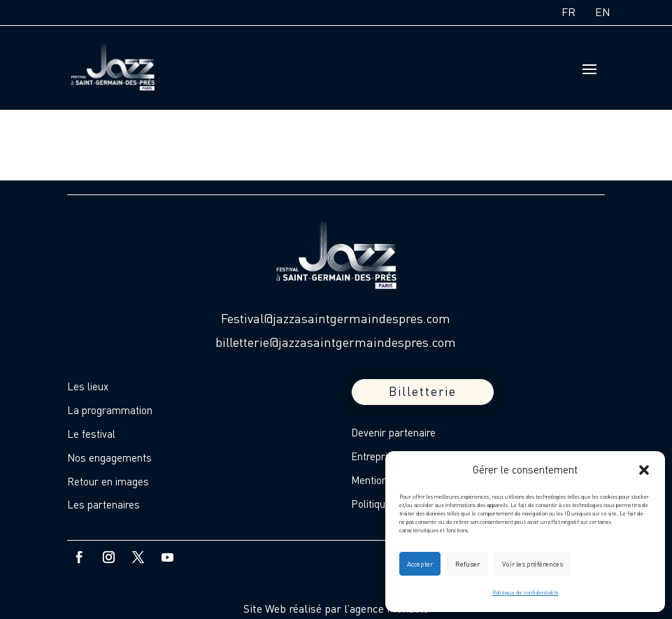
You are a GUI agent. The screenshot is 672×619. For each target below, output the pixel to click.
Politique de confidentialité (526, 592)
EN (603, 12)
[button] (644, 470)
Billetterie (423, 391)
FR (569, 12)
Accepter (420, 564)
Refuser (467, 564)
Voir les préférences (532, 564)
